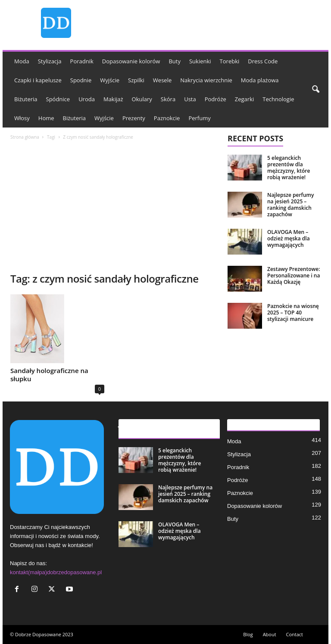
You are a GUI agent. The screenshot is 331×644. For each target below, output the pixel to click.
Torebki (230, 61)
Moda (22, 61)
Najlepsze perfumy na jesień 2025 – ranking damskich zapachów (290, 205)
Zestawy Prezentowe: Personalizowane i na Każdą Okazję (294, 275)
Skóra (168, 99)
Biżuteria (26, 99)
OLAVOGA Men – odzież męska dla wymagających (289, 238)
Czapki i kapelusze (38, 80)
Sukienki (200, 61)
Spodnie (81, 80)
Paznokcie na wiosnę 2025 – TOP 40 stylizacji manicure (293, 313)
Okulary (142, 99)
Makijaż (113, 99)
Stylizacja (50, 61)
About (270, 634)
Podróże (215, 99)
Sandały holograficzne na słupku (49, 375)
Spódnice (58, 99)
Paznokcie (167, 118)
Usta (190, 99)
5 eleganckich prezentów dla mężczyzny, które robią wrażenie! (289, 168)
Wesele (162, 80)
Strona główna (25, 137)
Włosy (22, 118)
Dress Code (263, 61)
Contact (294, 634)
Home (46, 118)
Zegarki (244, 99)
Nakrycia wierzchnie (206, 80)
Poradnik (82, 61)
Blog (248, 634)
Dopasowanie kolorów (131, 61)
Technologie (278, 99)
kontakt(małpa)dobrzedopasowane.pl (56, 572)
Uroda (87, 99)
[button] (315, 90)
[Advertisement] (111, 207)
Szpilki (136, 80)
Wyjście (110, 80)
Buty (175, 61)
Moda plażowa (260, 80)
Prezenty (134, 118)
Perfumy (199, 118)
